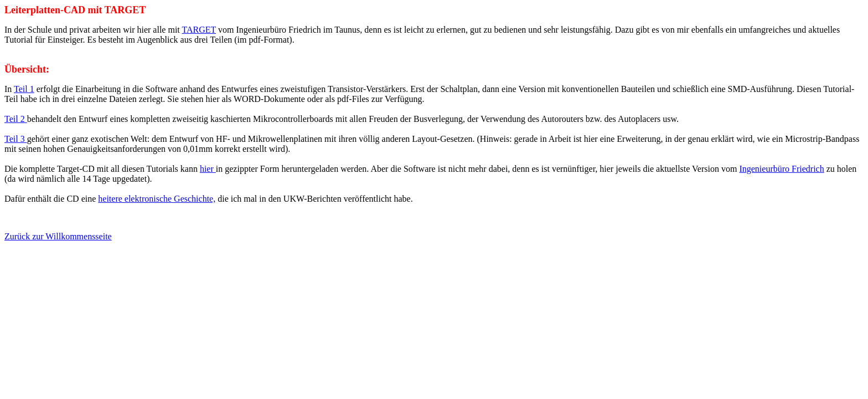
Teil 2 (16, 119)
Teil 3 (16, 139)
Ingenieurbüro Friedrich (781, 169)
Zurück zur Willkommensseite (58, 236)
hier (208, 169)
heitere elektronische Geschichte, (157, 199)
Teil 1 (24, 89)
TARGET (199, 30)
